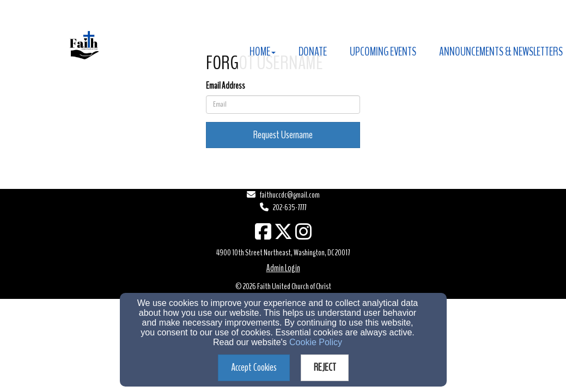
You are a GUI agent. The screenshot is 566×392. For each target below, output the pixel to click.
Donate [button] (313, 52)
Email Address (226, 86)
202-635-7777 (290, 207)
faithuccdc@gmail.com (290, 195)
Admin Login (283, 268)
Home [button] (263, 52)
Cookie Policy (316, 342)
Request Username (283, 135)
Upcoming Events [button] (383, 52)
